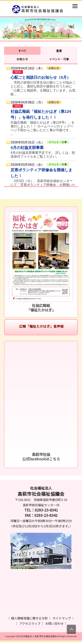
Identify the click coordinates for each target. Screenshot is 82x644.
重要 (59, 51)
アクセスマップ (30, 623)
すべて (22, 51)
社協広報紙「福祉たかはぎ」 (41, 308)
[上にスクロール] (71, 629)
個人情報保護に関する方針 (29, 618)
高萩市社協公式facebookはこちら (41, 457)
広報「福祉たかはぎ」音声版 (41, 326)
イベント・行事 (59, 59)
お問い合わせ (54, 623)
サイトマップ (62, 618)
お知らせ (22, 59)
